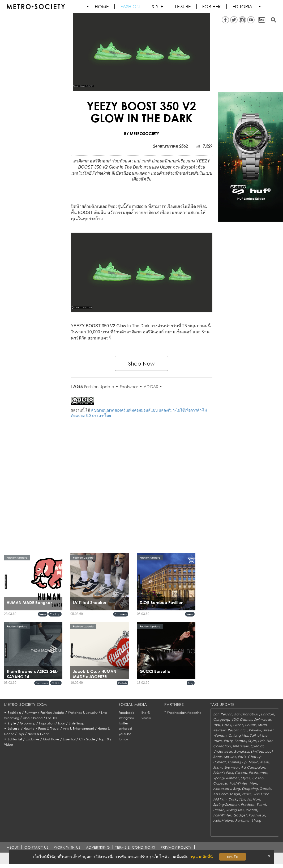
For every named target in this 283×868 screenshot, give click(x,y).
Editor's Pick (223, 773)
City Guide (87, 739)
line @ (146, 713)
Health (219, 810)
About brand (33, 718)
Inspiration (47, 723)
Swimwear (263, 720)
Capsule (220, 783)
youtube (125, 734)
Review (219, 730)
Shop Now (141, 363)
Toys (21, 734)
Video (8, 745)
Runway (31, 713)
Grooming (28, 723)
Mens (265, 762)
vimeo (146, 718)
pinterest (125, 729)
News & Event (38, 734)
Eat (216, 714)
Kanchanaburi (246, 714)
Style (158, 7)
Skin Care (261, 794)
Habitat (219, 762)
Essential (69, 739)
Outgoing (221, 720)
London (267, 714)
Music (253, 762)
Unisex (250, 725)
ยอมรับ (233, 857)
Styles (245, 778)
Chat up (55, 614)
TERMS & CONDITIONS (136, 847)
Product (248, 805)
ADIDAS (151, 387)
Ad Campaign (253, 767)
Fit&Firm (220, 799)
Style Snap (76, 723)
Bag (191, 683)
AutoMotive (223, 821)
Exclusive (33, 739)
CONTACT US (37, 847)
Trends (265, 789)
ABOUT (13, 847)
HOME (102, 7)
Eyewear (232, 767)
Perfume (242, 821)
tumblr (123, 739)
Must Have (51, 739)
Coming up (237, 762)
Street (268, 730)
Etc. (243, 730)
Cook (227, 725)
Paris (242, 757)
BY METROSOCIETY (141, 133)
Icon (62, 723)
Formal (240, 741)
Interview (241, 746)
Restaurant (258, 773)
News (43, 614)
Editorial (244, 7)
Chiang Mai (238, 735)
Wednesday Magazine (184, 713)
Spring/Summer (226, 778)
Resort (233, 730)
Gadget (240, 815)
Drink (233, 799)
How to (29, 729)
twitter (123, 723)
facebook (126, 713)
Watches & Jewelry (83, 713)
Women (220, 735)
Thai (216, 725)
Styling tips (235, 810)
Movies (230, 757)
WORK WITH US (67, 847)
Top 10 (104, 739)
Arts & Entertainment (78, 729)
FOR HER (212, 7)
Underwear (223, 751)
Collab (56, 683)
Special (257, 746)
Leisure (183, 7)
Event (261, 805)
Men (253, 783)
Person (226, 714)
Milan (262, 725)
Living (256, 821)
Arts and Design (227, 794)
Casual (241, 773)
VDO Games (242, 720)
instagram (126, 718)
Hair (261, 741)
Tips (242, 799)
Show (218, 767)
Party (228, 741)
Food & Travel (49, 729)
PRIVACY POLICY (176, 847)
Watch (252, 810)
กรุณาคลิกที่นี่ (201, 857)
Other (238, 725)
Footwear (129, 387)
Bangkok (241, 751)
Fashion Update (99, 387)
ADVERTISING (98, 847)
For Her (52, 718)
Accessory (222, 789)
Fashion (130, 7)
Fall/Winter (238, 783)
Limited (257, 751)
